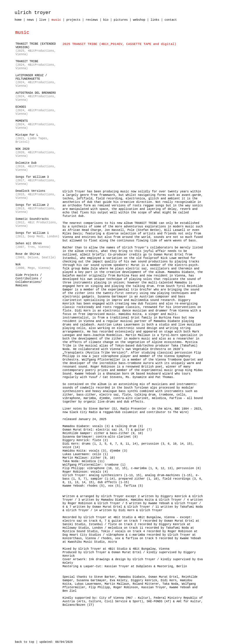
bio (106, 20)
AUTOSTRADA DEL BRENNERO (36, 93)
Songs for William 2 (32, 205)
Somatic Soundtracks (32, 219)
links (155, 20)
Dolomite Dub (26, 163)
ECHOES (21, 107)
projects (73, 20)
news (30, 20)
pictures (121, 20)
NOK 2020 (22, 149)
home (18, 20)
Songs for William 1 (32, 233)
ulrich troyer (33, 13)
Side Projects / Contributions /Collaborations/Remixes (29, 280)
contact (171, 20)
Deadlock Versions (30, 191)
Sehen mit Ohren (29, 244)
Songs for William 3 (32, 177)
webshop (139, 20)
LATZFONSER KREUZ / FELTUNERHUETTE (31, 77)
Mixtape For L (27, 135)
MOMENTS (22, 121)
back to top (25, 642)
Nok (18, 265)
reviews (92, 20)
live (43, 20)
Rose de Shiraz (28, 254)
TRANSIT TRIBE (27, 61)
